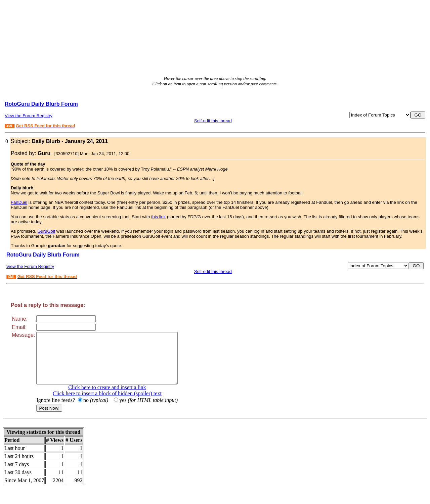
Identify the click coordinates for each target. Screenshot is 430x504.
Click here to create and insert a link (115, 397)
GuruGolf (46, 231)
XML (10, 126)
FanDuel (19, 202)
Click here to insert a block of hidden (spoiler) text (116, 403)
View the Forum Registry (29, 116)
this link (158, 217)
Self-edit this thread (213, 121)
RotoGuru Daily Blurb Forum (41, 104)
